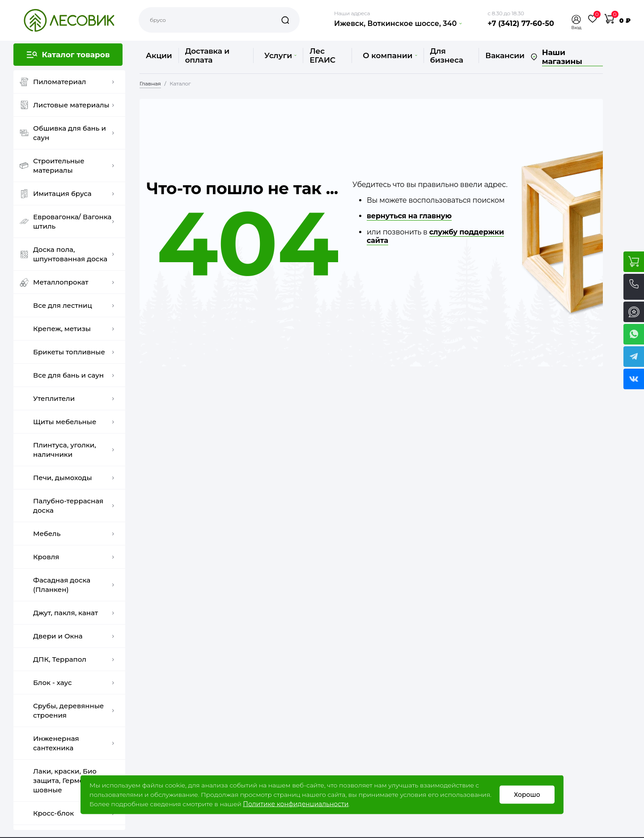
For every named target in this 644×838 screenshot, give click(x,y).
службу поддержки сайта (435, 236)
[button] (576, 19)
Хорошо (527, 795)
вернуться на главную (409, 216)
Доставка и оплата (207, 55)
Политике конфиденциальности (296, 804)
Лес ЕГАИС (322, 55)
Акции (159, 55)
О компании (390, 55)
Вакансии (505, 55)
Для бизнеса (447, 55)
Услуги (280, 55)
